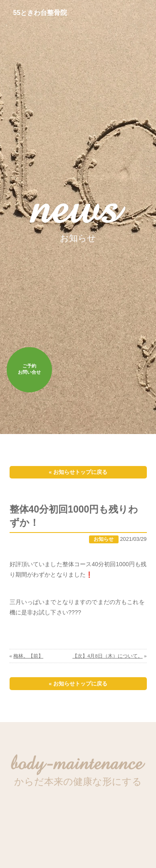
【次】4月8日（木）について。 (108, 656)
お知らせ (104, 539)
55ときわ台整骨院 (40, 13)
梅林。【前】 (28, 656)
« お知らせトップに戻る (78, 472)
